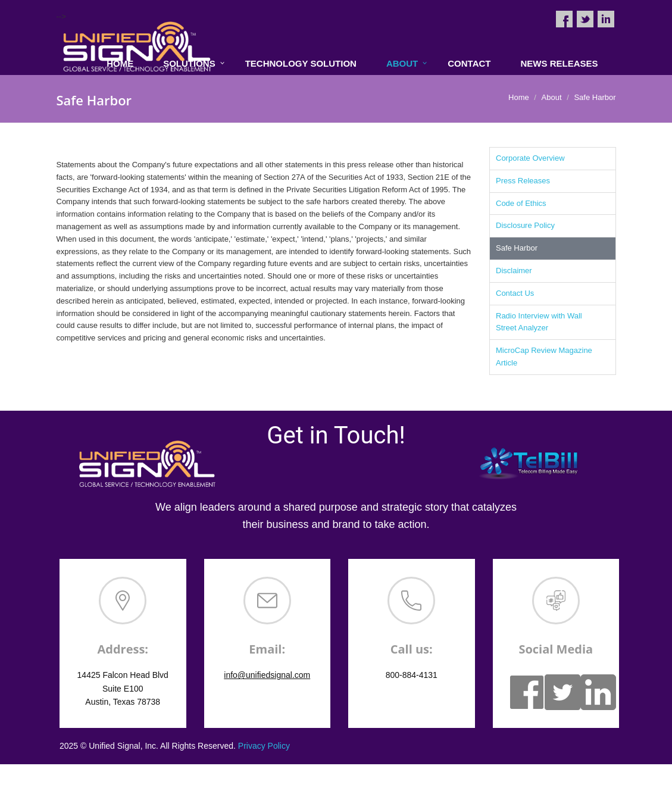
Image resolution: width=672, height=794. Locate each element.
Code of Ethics (521, 203)
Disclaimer (514, 271)
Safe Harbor (517, 248)
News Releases (559, 63)
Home (519, 97)
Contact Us (515, 293)
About (402, 63)
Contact (469, 63)
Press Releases (523, 181)
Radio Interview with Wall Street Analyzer (539, 322)
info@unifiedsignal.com (267, 675)
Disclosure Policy (525, 225)
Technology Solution (301, 63)
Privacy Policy (264, 746)
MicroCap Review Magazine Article (544, 357)
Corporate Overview (530, 158)
